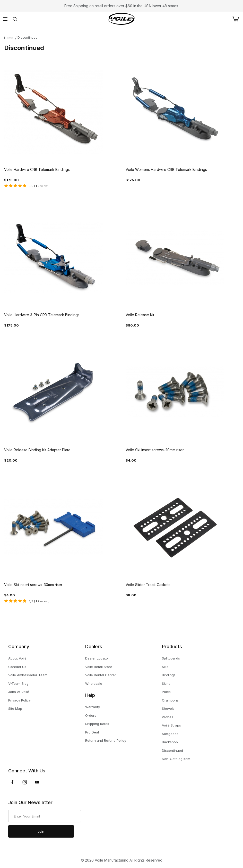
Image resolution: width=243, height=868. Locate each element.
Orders (91, 715)
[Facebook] (12, 782)
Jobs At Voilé (19, 692)
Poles (166, 692)
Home (9, 38)
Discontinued (28, 37)
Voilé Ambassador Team (28, 675)
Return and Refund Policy (106, 740)
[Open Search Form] (15, 19)
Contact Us (17, 667)
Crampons (170, 700)
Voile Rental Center (101, 675)
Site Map (15, 708)
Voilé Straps (171, 725)
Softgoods (170, 734)
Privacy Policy (19, 700)
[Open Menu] (5, 19)
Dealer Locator (97, 658)
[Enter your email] (45, 816)
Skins (166, 683)
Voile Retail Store (99, 667)
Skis (165, 667)
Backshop (170, 742)
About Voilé (17, 658)
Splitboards (171, 658)
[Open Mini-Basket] (237, 19)
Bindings (169, 675)
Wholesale (94, 683)
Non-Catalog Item (176, 759)
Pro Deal (92, 732)
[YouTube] (37, 782)
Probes (168, 717)
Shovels (168, 708)
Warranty (93, 707)
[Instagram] (25, 782)
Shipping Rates (97, 724)
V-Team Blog (18, 683)
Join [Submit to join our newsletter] (41, 831)
